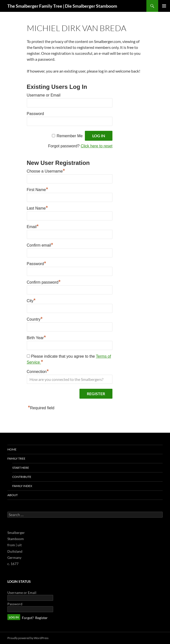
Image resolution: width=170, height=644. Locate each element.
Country (35, 319)
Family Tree (16, 459)
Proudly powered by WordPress (28, 638)
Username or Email (44, 95)
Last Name (37, 208)
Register (41, 618)
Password (35, 114)
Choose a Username (46, 171)
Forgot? (28, 618)
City (31, 300)
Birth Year (36, 337)
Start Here (21, 468)
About (13, 495)
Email (33, 226)
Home (12, 449)
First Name (38, 189)
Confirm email (40, 245)
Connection (38, 371)
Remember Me (70, 136)
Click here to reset (97, 146)
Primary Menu (164, 6)
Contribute (22, 477)
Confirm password (44, 282)
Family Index (22, 486)
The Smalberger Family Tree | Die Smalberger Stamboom (62, 6)
